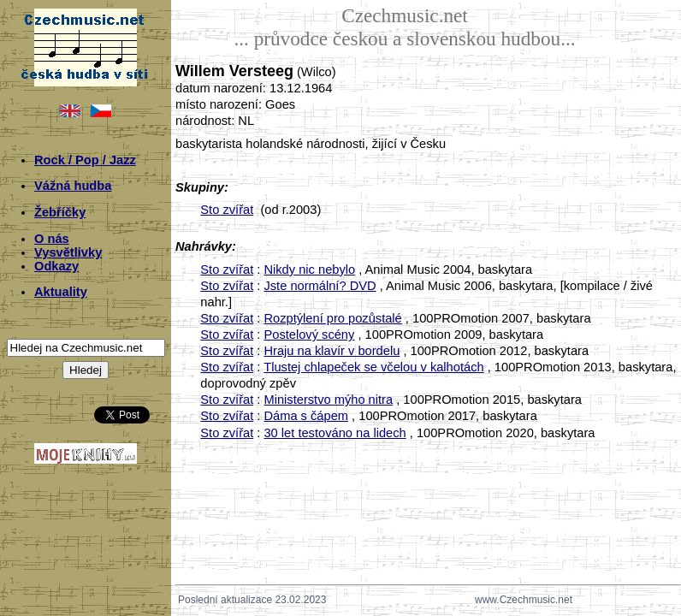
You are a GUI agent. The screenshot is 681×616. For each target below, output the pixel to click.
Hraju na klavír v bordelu (332, 351)
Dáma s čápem (306, 416)
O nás (52, 239)
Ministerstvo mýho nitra (328, 400)
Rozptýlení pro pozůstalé (332, 318)
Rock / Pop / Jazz (85, 160)
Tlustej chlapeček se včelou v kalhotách (373, 367)
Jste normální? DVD (320, 286)
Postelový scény (309, 335)
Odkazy (56, 266)
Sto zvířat (227, 210)
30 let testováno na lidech (335, 433)
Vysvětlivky (68, 252)
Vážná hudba (73, 186)
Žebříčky (60, 212)
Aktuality (61, 292)
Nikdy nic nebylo (309, 269)
